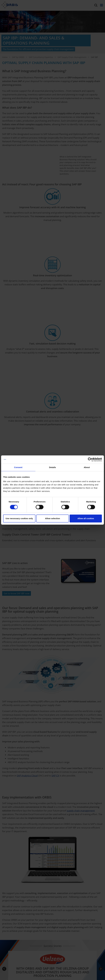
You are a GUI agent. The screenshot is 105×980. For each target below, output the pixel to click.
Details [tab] (52, 467)
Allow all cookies (86, 518)
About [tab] (87, 467)
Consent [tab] (18, 467)
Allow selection (52, 518)
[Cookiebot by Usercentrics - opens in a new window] (90, 459)
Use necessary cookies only (19, 518)
